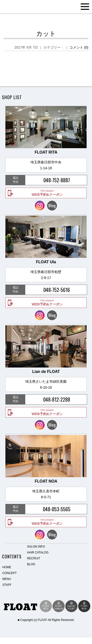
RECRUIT (33, 558)
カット (46, 34)
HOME (7, 567)
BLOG (31, 564)
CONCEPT (10, 573)
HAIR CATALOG (38, 552)
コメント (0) (79, 47)
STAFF (7, 585)
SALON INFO (36, 547)
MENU (7, 579)
